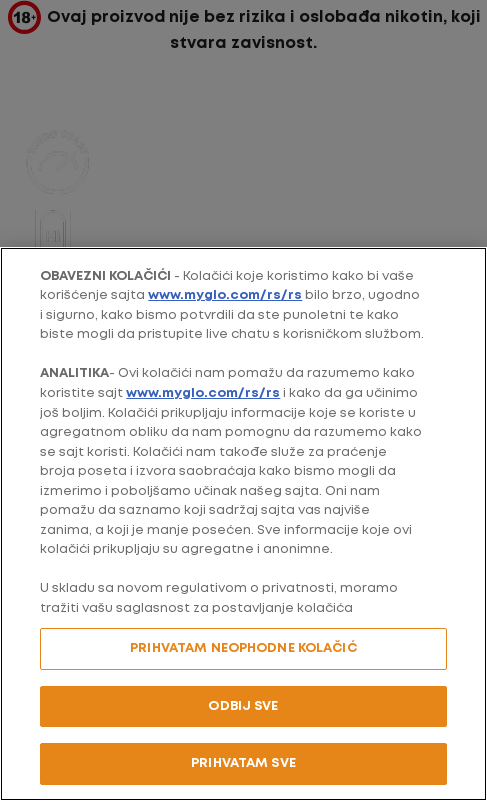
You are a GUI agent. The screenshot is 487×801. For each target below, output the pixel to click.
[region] (243, 524)
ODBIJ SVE (243, 706)
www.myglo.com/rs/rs (225, 295)
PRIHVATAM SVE (243, 763)
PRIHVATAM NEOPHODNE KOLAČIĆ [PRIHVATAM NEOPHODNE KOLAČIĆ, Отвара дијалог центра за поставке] (243, 648)
